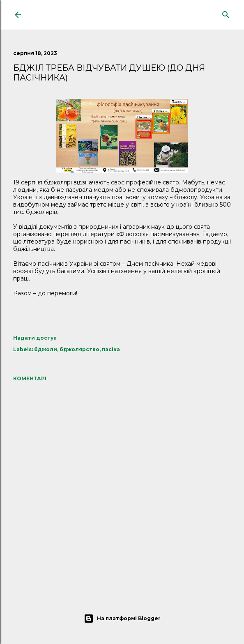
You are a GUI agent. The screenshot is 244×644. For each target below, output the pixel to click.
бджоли (46, 349)
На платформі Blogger (122, 619)
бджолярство (79, 349)
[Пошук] (226, 13)
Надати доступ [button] (35, 338)
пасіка (111, 349)
